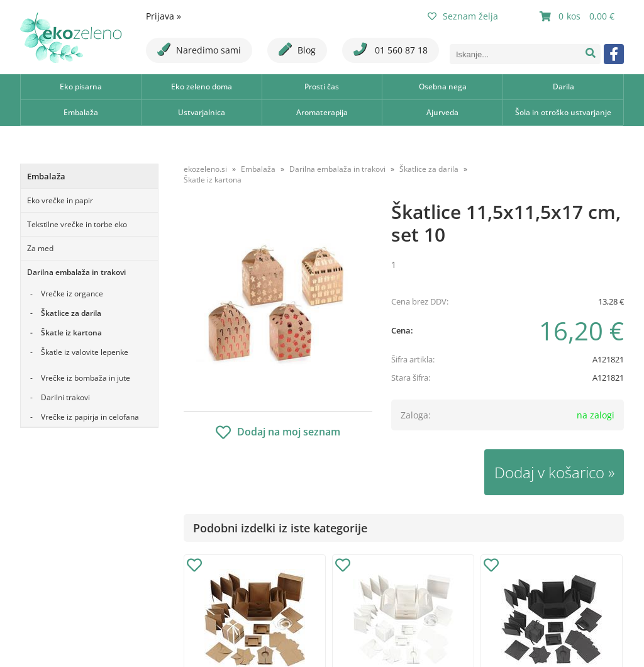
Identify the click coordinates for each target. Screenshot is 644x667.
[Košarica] (579, 16)
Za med (40, 248)
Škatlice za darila (71, 313)
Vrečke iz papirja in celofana (90, 417)
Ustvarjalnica (202, 112)
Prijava (164, 16)
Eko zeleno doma (202, 87)
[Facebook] (614, 54)
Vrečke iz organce (72, 294)
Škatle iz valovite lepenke (85, 352)
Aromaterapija (322, 112)
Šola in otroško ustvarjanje (563, 112)
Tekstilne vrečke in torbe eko (77, 224)
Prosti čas (322, 87)
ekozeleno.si (205, 169)
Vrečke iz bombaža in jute (86, 378)
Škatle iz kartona (71, 333)
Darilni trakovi (65, 397)
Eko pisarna (81, 87)
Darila (563, 87)
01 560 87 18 (391, 49)
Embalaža (81, 112)
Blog (297, 49)
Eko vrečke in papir (60, 200)
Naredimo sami (199, 49)
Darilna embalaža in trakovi (76, 272)
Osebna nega (443, 87)
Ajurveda (442, 112)
